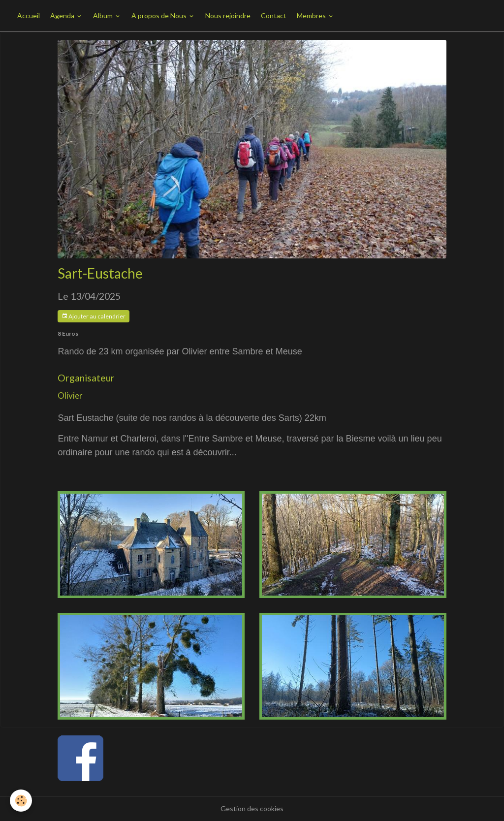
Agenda (63, 16)
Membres (312, 16)
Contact (274, 16)
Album (104, 16)
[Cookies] (21, 801)
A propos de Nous (160, 16)
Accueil (29, 16)
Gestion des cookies (252, 808)
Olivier (70, 395)
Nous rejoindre (228, 16)
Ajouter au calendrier (94, 316)
